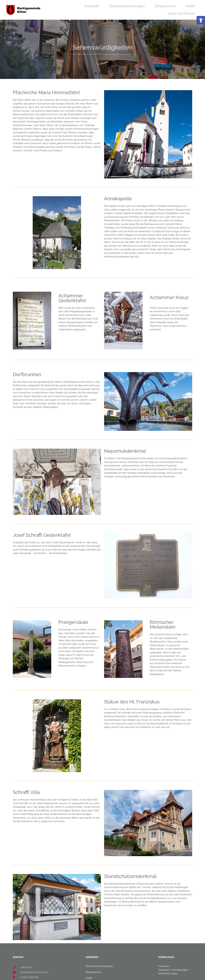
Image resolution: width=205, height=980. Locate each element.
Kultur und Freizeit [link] (182, 13)
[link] (201, 20)
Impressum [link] (164, 944)
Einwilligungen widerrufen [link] (146, 977)
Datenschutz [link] (165, 950)
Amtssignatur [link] (166, 938)
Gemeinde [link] (92, 6)
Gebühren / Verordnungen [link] (173, 913)
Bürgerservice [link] (166, 6)
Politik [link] (191, 6)
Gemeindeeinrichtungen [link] (128, 6)
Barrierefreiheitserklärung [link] (172, 955)
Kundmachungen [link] (168, 916)
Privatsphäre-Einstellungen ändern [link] (88, 977)
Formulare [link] (164, 909)
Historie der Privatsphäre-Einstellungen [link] (119, 977)
